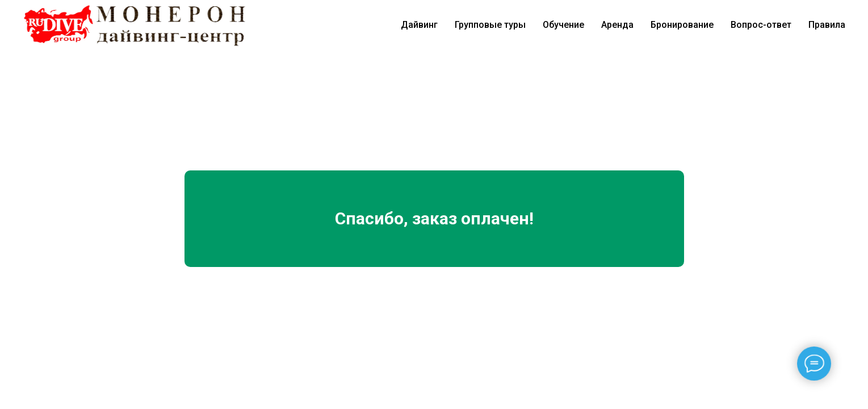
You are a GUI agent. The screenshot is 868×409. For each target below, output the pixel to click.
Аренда (617, 25)
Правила (827, 25)
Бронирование (682, 25)
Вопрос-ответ (761, 25)
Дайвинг (419, 25)
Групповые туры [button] (490, 25)
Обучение (563, 25)
